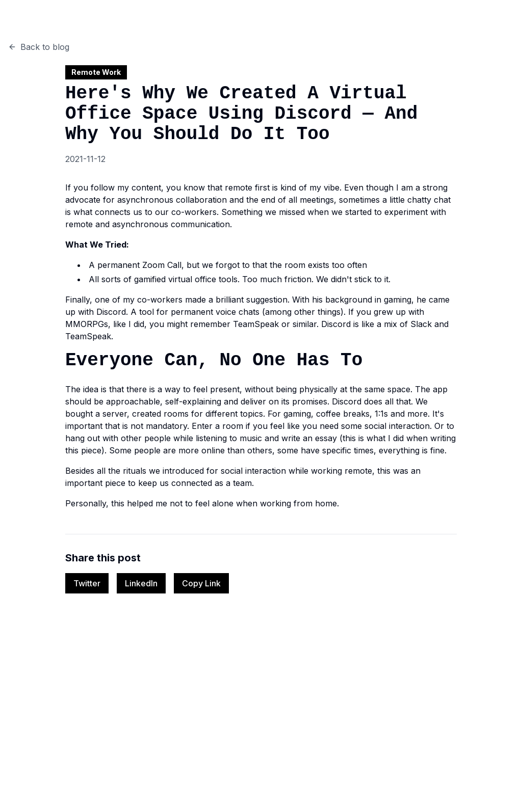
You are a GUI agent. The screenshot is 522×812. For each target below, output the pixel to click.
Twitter (87, 583)
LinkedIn (141, 583)
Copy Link (201, 583)
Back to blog (39, 47)
